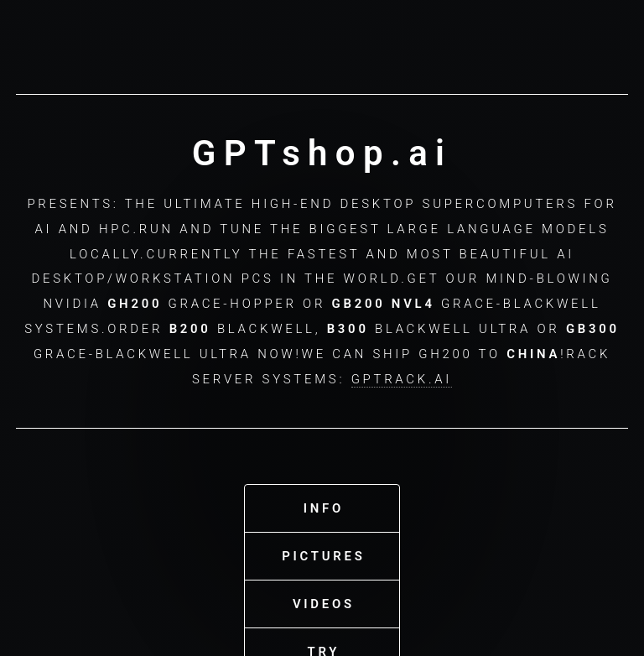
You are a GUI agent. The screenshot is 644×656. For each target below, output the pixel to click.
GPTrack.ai (402, 377)
